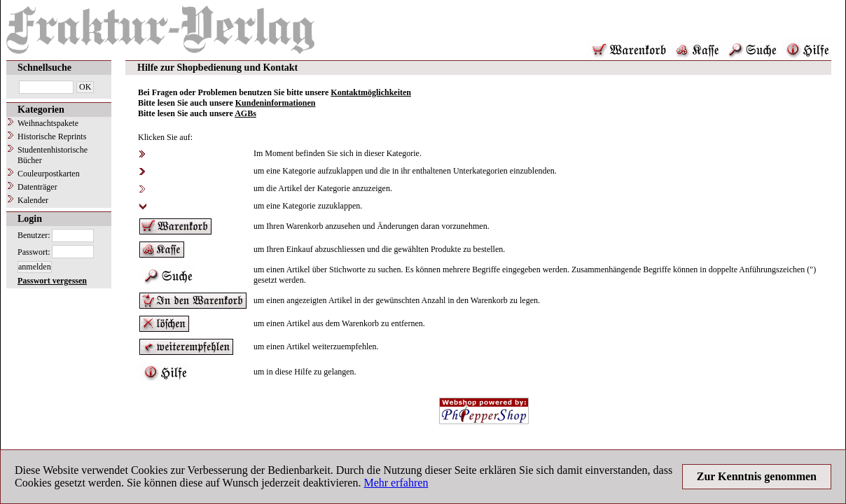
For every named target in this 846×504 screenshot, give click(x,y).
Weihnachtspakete (48, 123)
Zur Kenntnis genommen (757, 476)
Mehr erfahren (396, 483)
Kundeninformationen (276, 103)
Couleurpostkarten (49, 174)
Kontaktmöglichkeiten (371, 92)
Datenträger (37, 187)
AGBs (245, 113)
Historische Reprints (52, 136)
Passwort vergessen (52, 281)
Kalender (33, 200)
